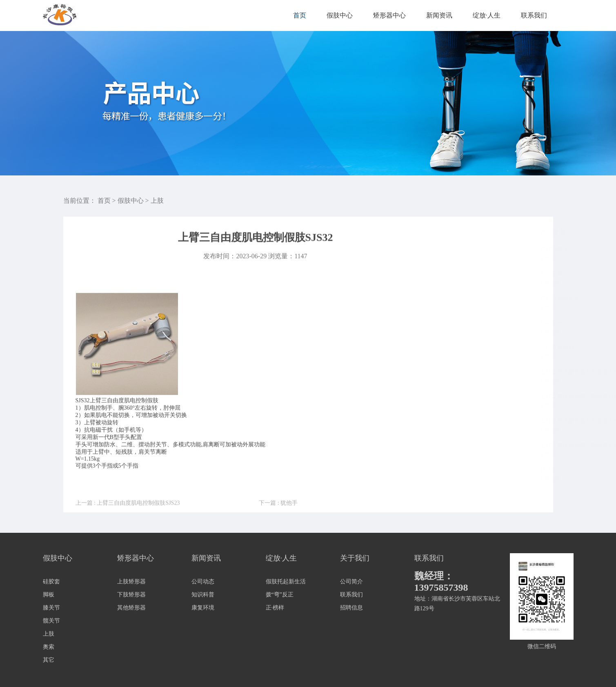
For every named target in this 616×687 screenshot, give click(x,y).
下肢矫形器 (131, 595)
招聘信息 (351, 608)
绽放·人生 (487, 15)
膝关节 (51, 608)
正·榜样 (275, 608)
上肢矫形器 (131, 582)
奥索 (49, 647)
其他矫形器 (131, 608)
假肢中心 (340, 15)
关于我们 (355, 558)
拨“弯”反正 (280, 595)
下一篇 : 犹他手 (278, 514)
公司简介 (351, 582)
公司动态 (203, 582)
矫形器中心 (389, 15)
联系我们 (534, 15)
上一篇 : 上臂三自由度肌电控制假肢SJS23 (128, 514)
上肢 (157, 202)
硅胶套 (51, 582)
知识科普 (203, 595)
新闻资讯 (439, 15)
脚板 (49, 595)
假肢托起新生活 (286, 582)
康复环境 (203, 608)
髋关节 (51, 621)
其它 (49, 660)
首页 (300, 15)
